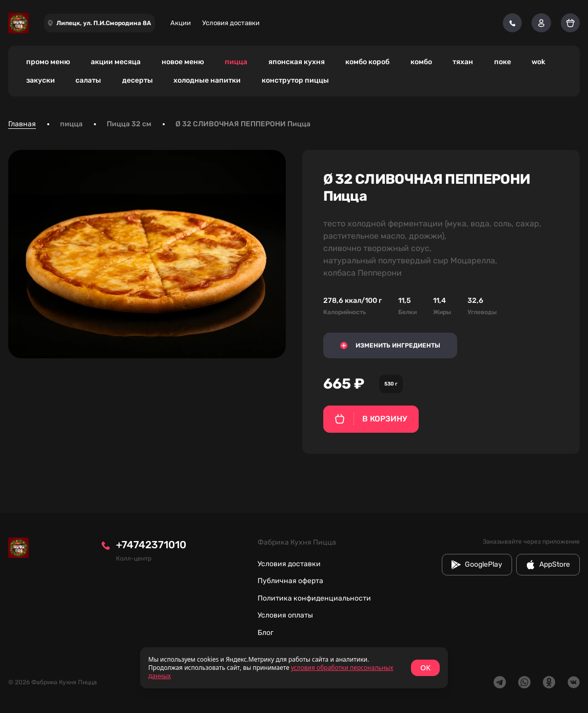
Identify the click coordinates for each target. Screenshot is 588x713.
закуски (41, 80)
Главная (22, 124)
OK (425, 668)
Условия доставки (231, 23)
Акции (181, 23)
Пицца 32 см (129, 124)
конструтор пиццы (295, 80)
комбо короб (367, 62)
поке (503, 62)
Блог (266, 633)
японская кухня (297, 62)
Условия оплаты (285, 615)
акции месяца (116, 62)
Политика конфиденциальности (314, 598)
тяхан (463, 62)
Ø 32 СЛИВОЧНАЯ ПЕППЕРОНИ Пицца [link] (243, 124)
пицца (236, 62)
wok (538, 62)
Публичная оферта (290, 581)
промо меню (48, 62)
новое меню (183, 62)
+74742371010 (151, 545)
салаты (88, 80)
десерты (138, 80)
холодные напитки (207, 80)
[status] (294, 668)
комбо (421, 62)
